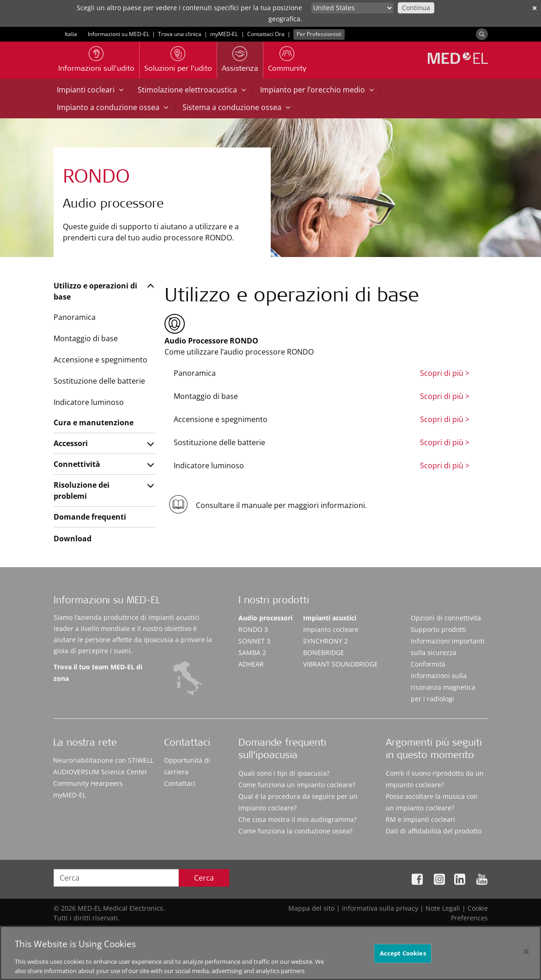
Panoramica (75, 317)
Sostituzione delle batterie (99, 381)
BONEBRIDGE (324, 652)
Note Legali (443, 908)
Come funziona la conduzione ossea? (295, 831)
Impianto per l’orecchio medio (317, 90)
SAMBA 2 (252, 652)
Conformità (428, 664)
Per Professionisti (319, 34)
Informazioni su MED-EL (119, 34)
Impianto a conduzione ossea (112, 107)
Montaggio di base (86, 338)
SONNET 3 (254, 641)
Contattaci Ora (266, 34)
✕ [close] (535, 8)
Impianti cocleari (90, 90)
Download (73, 539)
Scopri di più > (445, 373)
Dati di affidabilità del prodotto (434, 831)
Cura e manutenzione (94, 423)
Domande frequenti (90, 517)
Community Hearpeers (88, 783)
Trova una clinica (180, 34)
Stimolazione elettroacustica (192, 90)
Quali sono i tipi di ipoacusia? (284, 773)
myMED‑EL (224, 34)
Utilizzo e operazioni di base (95, 291)
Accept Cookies (403, 958)
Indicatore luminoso (89, 402)
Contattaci (180, 783)
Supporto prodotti (438, 629)
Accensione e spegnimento (100, 360)
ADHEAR (251, 664)
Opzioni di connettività (446, 618)
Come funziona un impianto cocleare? (297, 785)
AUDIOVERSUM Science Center (100, 772)
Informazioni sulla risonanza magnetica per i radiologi (443, 687)
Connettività (77, 464)
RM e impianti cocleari (420, 819)
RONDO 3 (253, 629)
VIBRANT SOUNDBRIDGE (340, 664)
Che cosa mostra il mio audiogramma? (298, 819)
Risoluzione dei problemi (82, 490)
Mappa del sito (311, 908)
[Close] (526, 956)
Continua (416, 8)
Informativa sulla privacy (380, 908)
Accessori (71, 443)
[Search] (482, 34)
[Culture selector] (352, 8)
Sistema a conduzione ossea (236, 107)
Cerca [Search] (204, 878)
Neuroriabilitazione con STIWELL (103, 760)
